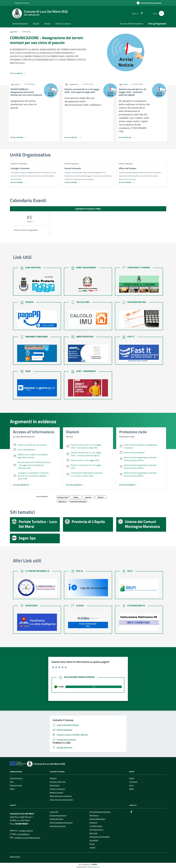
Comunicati (133, 782)
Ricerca (92, 844)
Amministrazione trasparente (100, 812)
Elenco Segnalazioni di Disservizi (61, 823)
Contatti (92, 847)
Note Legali (93, 833)
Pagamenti (93, 823)
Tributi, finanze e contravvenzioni (61, 800)
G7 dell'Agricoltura (96, 826)
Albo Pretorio (94, 815)
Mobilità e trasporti (56, 792)
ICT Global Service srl (92, 867)
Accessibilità (94, 840)
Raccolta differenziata (97, 819)
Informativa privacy (96, 830)
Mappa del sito (15, 857)
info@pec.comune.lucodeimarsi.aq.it (27, 838)
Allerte (132, 789)
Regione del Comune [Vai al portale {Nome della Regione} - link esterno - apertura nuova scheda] (21, 3)
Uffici (12, 782)
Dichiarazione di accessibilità (100, 837)
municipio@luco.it (23, 834)
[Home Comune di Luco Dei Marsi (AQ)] (41, 13)
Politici (12, 789)
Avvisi (131, 785)
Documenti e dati (16, 785)
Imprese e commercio (57, 789)
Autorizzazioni (55, 785)
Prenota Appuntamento (58, 815)
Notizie (132, 778)
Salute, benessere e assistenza (61, 796)
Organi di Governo (16, 778)
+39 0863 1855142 (26, 831)
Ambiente (53, 778)
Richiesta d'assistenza (58, 826)
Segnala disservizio (56, 819)
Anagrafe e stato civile (58, 782)
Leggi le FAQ (54, 812)
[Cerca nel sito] (161, 13)
